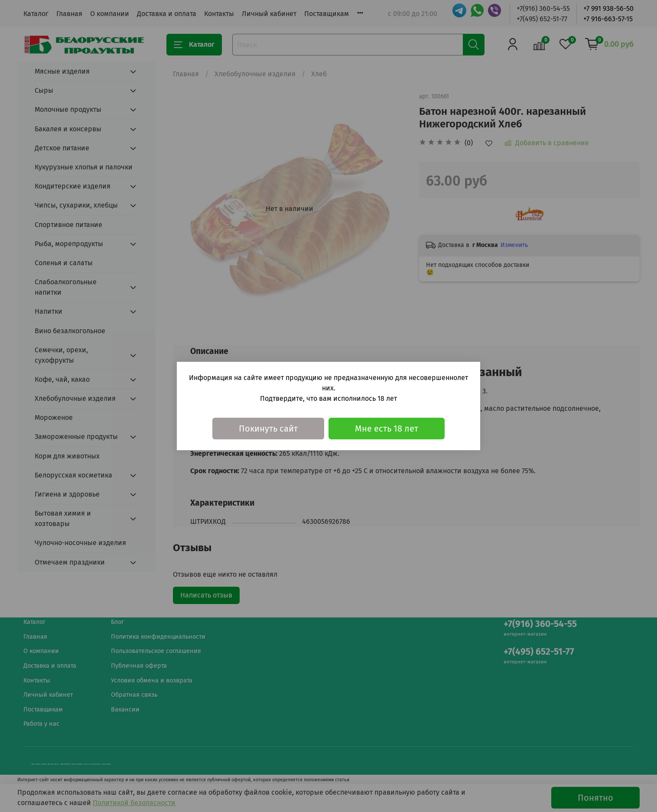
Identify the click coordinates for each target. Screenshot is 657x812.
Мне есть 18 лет (387, 429)
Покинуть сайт (268, 429)
